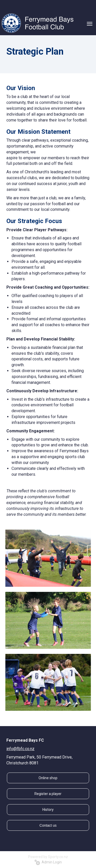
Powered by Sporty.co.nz (48, 857)
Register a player (48, 794)
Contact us (48, 825)
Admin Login (48, 862)
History (48, 810)
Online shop (48, 778)
